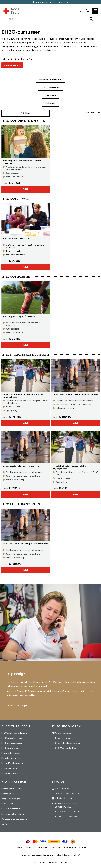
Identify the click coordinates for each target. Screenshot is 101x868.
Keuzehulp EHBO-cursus (13, 789)
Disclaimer (56, 847)
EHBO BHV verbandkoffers (64, 748)
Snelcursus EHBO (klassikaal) (16, 239)
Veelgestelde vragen (18, 706)
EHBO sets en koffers (62, 738)
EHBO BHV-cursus (10, 773)
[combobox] (50, 19)
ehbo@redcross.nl (64, 798)
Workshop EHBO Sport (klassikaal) (19, 316)
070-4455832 (62, 789)
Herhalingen (51, 103)
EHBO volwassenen (50, 87)
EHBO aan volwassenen (12, 738)
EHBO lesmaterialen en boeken (66, 743)
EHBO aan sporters (10, 748)
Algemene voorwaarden (75, 847)
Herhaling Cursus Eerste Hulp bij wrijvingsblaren (75, 394)
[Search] (91, 19)
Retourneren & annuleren (13, 814)
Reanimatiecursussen (11, 753)
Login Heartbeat (9, 804)
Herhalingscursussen (11, 758)
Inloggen (82, 11)
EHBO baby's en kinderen (51, 79)
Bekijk (26, 189)
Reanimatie (51, 95)
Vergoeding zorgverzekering (14, 819)
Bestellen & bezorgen (11, 809)
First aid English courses (13, 763)
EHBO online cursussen (12, 743)
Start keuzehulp (12, 65)
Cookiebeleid (42, 847)
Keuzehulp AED (8, 794)
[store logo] (10, 10)
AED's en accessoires (62, 733)
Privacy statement (24, 847)
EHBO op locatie (9, 768)
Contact (5, 824)
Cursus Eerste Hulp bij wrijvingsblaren (21, 466)
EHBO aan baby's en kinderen (15, 733)
